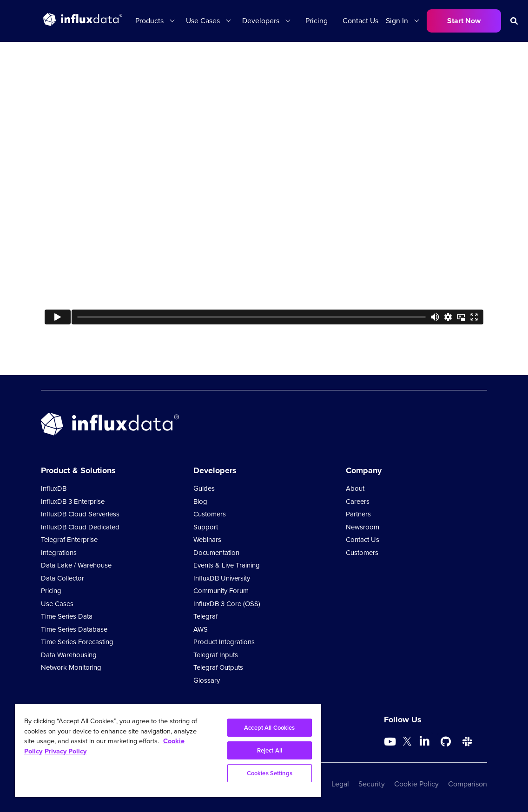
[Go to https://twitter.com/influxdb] (407, 743)
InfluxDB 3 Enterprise (73, 502)
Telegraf (205, 616)
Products (149, 21)
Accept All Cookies (269, 728)
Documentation (216, 553)
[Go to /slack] (467, 742)
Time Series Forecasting (77, 642)
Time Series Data (67, 616)
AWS (201, 629)
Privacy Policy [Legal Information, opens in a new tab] (66, 751)
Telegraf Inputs (216, 655)
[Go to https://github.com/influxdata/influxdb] (446, 742)
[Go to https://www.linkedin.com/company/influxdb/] (424, 741)
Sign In (397, 21)
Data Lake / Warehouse (76, 565)
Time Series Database (74, 629)
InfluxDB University (222, 578)
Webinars (207, 540)
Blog (200, 502)
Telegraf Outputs (218, 667)
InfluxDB (54, 489)
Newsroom (363, 527)
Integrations (59, 553)
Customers (210, 514)
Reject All (270, 750)
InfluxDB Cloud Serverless (80, 514)
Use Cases (203, 21)
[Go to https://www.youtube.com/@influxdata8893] (391, 742)
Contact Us (360, 21)
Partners (358, 514)
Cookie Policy (416, 784)
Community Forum (221, 591)
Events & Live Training (227, 565)
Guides (204, 489)
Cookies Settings (270, 773)
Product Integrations (224, 642)
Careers (358, 502)
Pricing (317, 21)
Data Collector (63, 578)
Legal (340, 784)
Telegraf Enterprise (69, 540)
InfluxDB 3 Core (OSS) (227, 604)
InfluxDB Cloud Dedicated (80, 527)
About (355, 489)
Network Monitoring (71, 667)
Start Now (464, 21)
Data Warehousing (69, 655)
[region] (168, 751)
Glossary (207, 680)
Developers (261, 21)
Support (206, 527)
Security (372, 784)
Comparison (468, 784)
